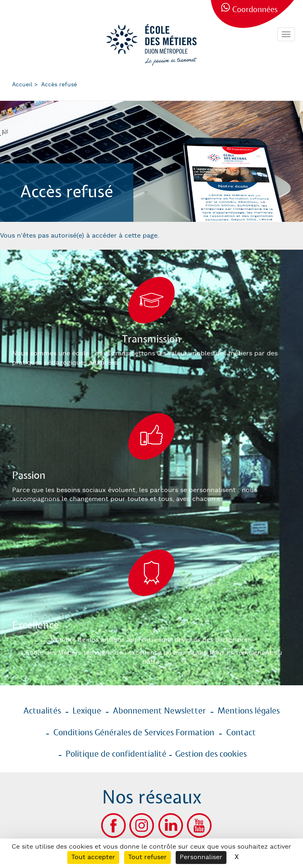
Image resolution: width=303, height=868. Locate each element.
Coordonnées (255, 10)
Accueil (22, 85)
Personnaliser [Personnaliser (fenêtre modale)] (201, 857)
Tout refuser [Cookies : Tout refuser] (147, 857)
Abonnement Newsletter (159, 711)
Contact (241, 733)
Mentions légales (249, 711)
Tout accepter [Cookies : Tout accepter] (93, 857)
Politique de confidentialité (116, 754)
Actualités (42, 711)
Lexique (87, 711)
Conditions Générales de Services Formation (134, 733)
